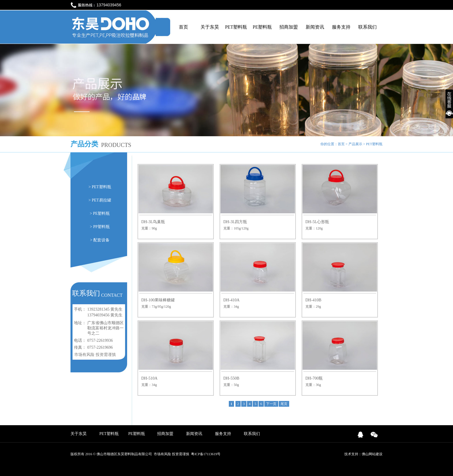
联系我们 (367, 27)
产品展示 (355, 144)
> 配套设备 (100, 240)
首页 (183, 27)
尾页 (284, 404)
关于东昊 (210, 27)
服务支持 (341, 27)
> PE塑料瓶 (100, 213)
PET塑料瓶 (236, 27)
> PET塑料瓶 (100, 187)
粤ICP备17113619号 (206, 454)
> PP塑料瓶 (100, 227)
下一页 (271, 404)
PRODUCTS (116, 145)
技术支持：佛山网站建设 (363, 454)
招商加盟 (289, 27)
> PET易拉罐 (100, 200)
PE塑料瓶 (262, 27)
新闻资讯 (315, 27)
